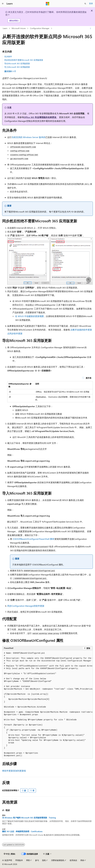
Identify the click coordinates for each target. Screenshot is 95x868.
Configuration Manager (40, 28)
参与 (37, 860)
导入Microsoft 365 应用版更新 (17, 67)
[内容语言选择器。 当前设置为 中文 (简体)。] (10, 854)
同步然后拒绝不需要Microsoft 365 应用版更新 (24, 60)
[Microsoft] (48, 4)
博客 (28, 860)
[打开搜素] (85, 4)
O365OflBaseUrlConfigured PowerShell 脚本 (34, 539)
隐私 (44, 860)
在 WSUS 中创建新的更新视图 (29, 316)
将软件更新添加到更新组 (14, 771)
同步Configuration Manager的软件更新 (26, 606)
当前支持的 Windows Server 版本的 (29, 137)
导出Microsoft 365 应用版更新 (17, 63)
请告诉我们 (14, 21)
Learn (5, 28)
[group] (47, 704)
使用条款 (73, 860)
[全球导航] (3, 4)
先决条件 (8, 56)
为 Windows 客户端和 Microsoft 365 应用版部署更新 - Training (29, 818)
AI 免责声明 (7, 860)
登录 (91, 3)
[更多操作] (90, 28)
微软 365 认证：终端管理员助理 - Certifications (22, 831)
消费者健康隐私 (58, 860)
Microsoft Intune (19, 28)
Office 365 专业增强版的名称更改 (40, 117)
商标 (82, 860)
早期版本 (19, 860)
